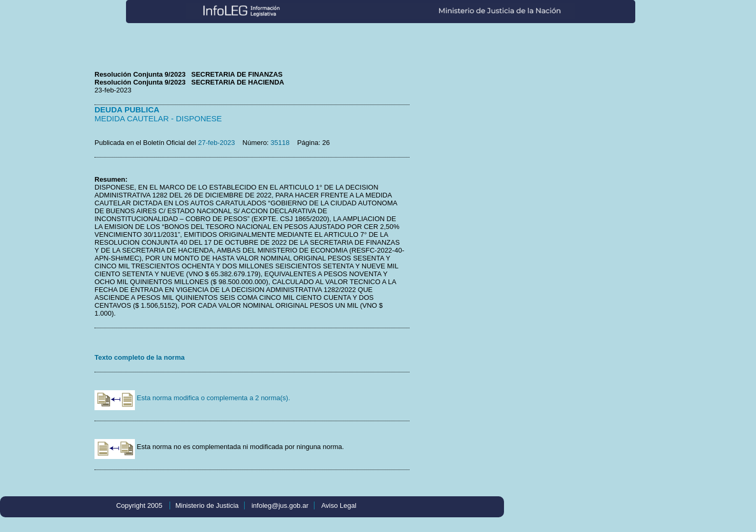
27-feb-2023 (216, 143)
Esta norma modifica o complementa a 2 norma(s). (192, 398)
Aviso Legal (339, 505)
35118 (280, 143)
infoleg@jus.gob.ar (280, 505)
